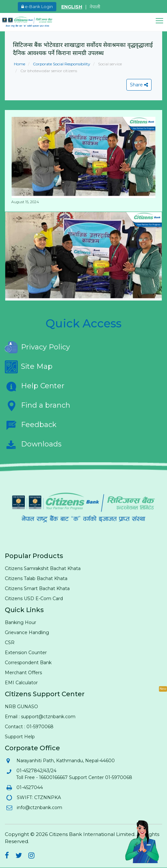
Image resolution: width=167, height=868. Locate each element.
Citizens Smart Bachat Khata (37, 588)
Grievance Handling (27, 632)
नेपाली (95, 7)
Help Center (35, 386)
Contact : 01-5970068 (29, 727)
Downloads (33, 445)
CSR (10, 643)
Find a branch (38, 406)
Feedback (31, 425)
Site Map (29, 367)
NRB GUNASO (21, 707)
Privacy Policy (37, 347)
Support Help (20, 737)
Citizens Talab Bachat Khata (36, 578)
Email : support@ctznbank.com (40, 717)
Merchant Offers (23, 673)
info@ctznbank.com (39, 808)
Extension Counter (26, 653)
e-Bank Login (37, 6)
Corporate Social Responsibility (61, 64)
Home (20, 64)
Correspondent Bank (28, 663)
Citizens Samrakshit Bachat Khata (43, 568)
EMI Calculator (21, 683)
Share (139, 85)
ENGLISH (72, 7)
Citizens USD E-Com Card (34, 599)
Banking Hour (20, 622)
